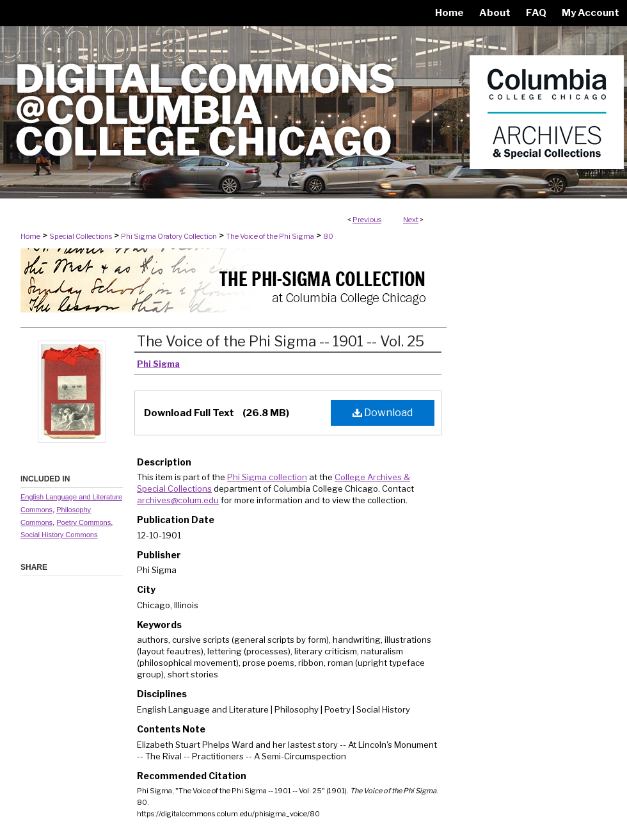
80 (328, 236)
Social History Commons (59, 535)
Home (30, 236)
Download (383, 413)
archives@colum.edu (178, 500)
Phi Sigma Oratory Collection (169, 236)
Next (411, 220)
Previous (367, 220)
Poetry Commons (83, 522)
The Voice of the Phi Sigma (270, 236)
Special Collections (81, 236)
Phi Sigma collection (267, 477)
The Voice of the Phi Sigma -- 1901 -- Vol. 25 (281, 341)
